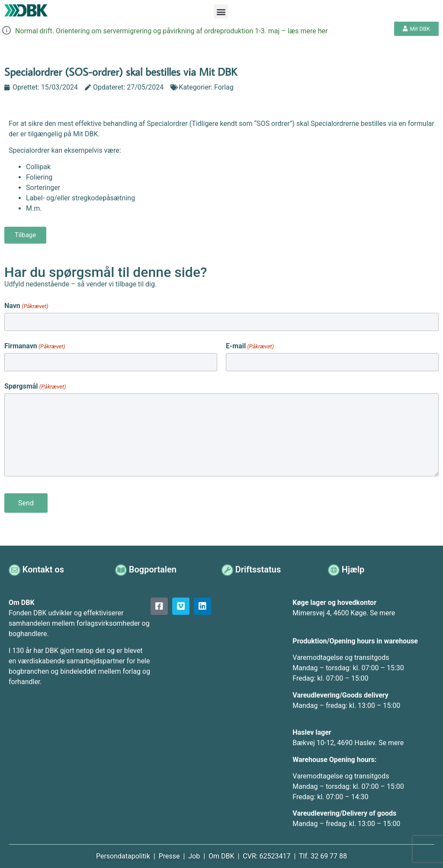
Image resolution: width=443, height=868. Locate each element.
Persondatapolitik (124, 854)
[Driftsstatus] (228, 567)
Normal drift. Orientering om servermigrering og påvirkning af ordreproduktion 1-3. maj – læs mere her (171, 31)
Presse (170, 854)
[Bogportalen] (121, 567)
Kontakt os (44, 567)
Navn (26, 306)
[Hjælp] (334, 567)
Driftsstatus (259, 567)
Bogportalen (154, 567)
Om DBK (221, 854)
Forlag (224, 87)
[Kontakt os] (15, 567)
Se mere (382, 611)
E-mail (250, 345)
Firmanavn (35, 345)
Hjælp (354, 567)
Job (194, 854)
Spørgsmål (35, 385)
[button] (221, 11)
